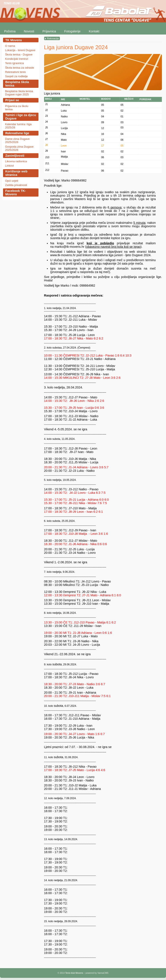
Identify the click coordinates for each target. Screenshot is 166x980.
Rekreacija (53, 38)
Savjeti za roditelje (16, 76)
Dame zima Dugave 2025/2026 (17, 140)
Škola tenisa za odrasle (19, 68)
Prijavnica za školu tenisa (17, 108)
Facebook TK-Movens (15, 193)
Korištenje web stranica (16, 173)
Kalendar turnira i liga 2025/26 (18, 126)
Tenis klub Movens (74, 973)
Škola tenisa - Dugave (19, 54)
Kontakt (94, 31)
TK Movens (14, 40)
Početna (10, 31)
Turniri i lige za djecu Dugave (21, 117)
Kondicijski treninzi (17, 59)
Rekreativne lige (17, 133)
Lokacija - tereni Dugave (20, 50)
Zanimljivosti (15, 156)
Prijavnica (49, 31)
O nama (10, 46)
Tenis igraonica (14, 63)
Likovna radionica (16, 161)
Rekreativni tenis (15, 72)
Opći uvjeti (11, 181)
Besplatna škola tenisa (17, 84)
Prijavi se (12, 100)
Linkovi (9, 166)
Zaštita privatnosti (16, 185)
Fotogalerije (72, 31)
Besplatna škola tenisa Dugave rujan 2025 (19, 93)
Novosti (29, 31)
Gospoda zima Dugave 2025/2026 (19, 148)
